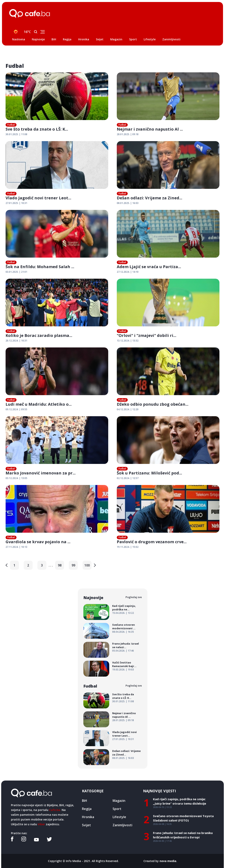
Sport (133, 39)
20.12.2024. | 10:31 (16, 341)
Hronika (84, 39)
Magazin (116, 39)
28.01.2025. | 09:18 (128, 134)
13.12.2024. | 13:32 (128, 341)
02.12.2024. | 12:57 (128, 478)
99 (73, 565)
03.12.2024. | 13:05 (16, 478)
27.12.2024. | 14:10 (128, 272)
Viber (41, 824)
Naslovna (19, 39)
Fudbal (11, 125)
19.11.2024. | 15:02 (128, 547)
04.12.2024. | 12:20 (128, 409)
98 (60, 565)
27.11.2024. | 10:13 (16, 547)
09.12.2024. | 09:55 (16, 409)
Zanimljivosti (171, 39)
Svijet (100, 39)
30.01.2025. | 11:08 (16, 134)
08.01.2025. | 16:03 (128, 203)
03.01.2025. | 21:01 (16, 272)
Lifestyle (150, 39)
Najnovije (38, 39)
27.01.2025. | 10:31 (16, 203)
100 (87, 565)
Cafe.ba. (55, 810)
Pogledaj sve (134, 597)
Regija (67, 39)
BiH (54, 39)
